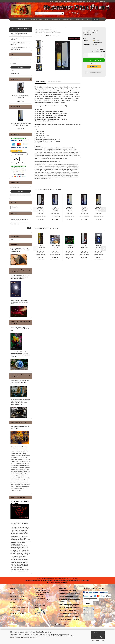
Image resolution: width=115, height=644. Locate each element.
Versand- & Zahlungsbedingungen (18, 594)
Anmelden (21, 67)
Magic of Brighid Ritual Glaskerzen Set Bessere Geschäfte (84, 209)
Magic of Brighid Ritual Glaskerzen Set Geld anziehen (99, 209)
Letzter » (43, 36)
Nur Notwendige (98, 637)
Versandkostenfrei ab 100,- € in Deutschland (74, 1)
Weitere (88, 19)
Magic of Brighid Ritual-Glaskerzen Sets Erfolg (20, 29)
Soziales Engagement (15, 610)
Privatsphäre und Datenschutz (17, 597)
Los (29, 228)
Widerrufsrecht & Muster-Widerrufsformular (21, 599)
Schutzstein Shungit (15, 251)
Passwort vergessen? (16, 73)
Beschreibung (40, 81)
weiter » (37, 36)
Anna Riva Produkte (15, 616)
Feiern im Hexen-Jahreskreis (17, 279)
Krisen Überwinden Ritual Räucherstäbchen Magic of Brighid (42, 247)
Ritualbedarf (33, 19)
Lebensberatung (55, 19)
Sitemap (12, 240)
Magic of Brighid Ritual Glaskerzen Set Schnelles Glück (70, 209)
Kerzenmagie (14, 384)
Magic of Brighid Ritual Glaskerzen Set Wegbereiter (55, 209)
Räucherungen (24, 301)
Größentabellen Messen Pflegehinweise (20, 608)
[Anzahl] (94, 55)
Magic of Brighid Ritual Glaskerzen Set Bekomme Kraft (84, 247)
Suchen (21, 191)
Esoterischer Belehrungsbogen (18, 613)
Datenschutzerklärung (32, 637)
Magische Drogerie (68, 19)
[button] (88, 1)
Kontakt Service (14, 605)
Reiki (41, 19)
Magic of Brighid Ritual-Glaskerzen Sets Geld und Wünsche (19, 34)
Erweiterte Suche (21, 195)
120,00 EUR (21, 101)
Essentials (57, 124)
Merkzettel (102, 1)
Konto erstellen (14, 71)
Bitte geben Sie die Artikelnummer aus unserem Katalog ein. (19, 220)
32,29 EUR (21, 129)
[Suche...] (37, 13)
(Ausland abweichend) (98, 42)
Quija (22, 403)
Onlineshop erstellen (52, 625)
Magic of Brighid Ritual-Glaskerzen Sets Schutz (19, 44)
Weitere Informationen (98, 641)
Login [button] (94, 1)
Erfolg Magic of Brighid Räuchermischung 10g (56, 247)
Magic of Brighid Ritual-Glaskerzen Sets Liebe (19, 39)
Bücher (46, 19)
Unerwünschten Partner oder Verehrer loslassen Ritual (70, 247)
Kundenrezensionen (54, 81)
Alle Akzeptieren (98, 633)
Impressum (13, 602)
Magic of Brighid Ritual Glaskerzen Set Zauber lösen (41, 209)
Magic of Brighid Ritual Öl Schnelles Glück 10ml (99, 247)
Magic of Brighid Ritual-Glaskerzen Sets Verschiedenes (19, 49)
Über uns (95, 19)
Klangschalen (80, 19)
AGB (11, 591)
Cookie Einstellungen (15, 619)
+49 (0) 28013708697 (56, 1)
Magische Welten (22, 19)
